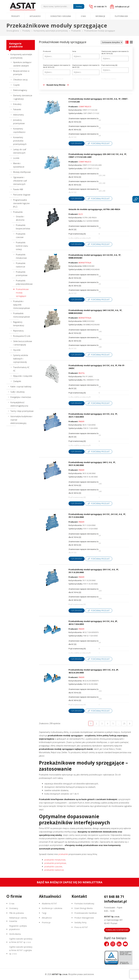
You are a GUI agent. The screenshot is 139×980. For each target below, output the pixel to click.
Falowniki (17, 109)
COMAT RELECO (85, 107)
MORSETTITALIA (85, 263)
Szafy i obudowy (18, 392)
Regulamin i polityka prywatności (18, 928)
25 (124, 724)
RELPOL (82, 373)
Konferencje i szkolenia (52, 908)
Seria (74, 51)
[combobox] (57, 56)
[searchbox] (57, 56)
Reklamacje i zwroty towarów (18, 919)
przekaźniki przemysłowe (55, 863)
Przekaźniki (76, 31)
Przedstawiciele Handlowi (86, 913)
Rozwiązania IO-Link (22, 336)
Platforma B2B (121, 16)
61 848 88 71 (114, 897)
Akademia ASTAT (49, 904)
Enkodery (17, 104)
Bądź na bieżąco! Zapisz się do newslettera (70, 882)
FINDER (81, 422)
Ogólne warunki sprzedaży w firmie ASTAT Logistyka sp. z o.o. (21, 950)
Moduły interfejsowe (22, 172)
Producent (47, 51)
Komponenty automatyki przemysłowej (51, 31)
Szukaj (79, 6)
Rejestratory (18, 331)
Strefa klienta (15, 934)
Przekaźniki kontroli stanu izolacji (22, 246)
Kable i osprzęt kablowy (21, 387)
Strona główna (13, 31)
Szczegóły (77, 143)
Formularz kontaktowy (84, 904)
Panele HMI (18, 189)
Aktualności (35, 16)
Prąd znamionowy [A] (109, 65)
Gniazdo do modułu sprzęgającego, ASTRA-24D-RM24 (94, 209)
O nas (83, 16)
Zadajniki (17, 381)
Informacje (100, 16)
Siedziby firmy (80, 922)
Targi (44, 913)
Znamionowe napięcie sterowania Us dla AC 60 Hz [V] (57, 66)
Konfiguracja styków (109, 79)
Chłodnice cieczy (20, 80)
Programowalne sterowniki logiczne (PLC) (21, 203)
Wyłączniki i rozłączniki (23, 376)
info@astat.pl (115, 901)
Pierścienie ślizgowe (22, 195)
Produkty (16, 16)
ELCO (81, 214)
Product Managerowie (84, 918)
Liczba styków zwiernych (81, 79)
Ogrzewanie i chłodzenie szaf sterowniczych (20, 181)
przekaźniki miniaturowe (55, 860)
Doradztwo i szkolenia (61, 16)
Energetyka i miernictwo (21, 397)
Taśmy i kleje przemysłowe (22, 411)
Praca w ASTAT (81, 927)
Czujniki (16, 85)
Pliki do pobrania (16, 913)
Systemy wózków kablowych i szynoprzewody (21, 359)
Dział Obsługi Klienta (83, 908)
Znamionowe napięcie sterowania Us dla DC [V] (86, 66)
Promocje (46, 922)
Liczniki (16, 158)
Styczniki (17, 350)
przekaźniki (63, 854)
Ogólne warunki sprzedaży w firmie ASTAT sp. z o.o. (21, 940)
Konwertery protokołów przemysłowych (20, 141)
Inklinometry (18, 115)
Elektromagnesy (20, 90)
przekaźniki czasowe (53, 867)
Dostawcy (14, 908)
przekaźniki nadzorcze (54, 870)
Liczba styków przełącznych (53, 79)
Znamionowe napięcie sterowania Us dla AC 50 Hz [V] (115, 52)
